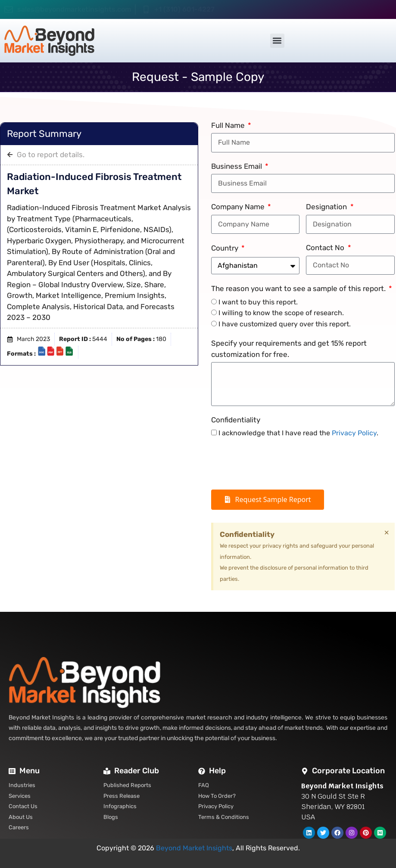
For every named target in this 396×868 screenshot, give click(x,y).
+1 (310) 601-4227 (184, 9)
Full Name (229, 125)
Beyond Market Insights (194, 848)
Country (226, 248)
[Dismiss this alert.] (386, 533)
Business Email (237, 166)
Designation (327, 207)
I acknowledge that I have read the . (298, 433)
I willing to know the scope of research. (281, 313)
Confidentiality (236, 420)
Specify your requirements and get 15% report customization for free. (289, 349)
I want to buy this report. (258, 302)
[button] (277, 41)
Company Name (239, 207)
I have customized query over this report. (285, 324)
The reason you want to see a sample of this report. (299, 288)
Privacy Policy (354, 433)
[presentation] (277, 464)
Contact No (326, 248)
